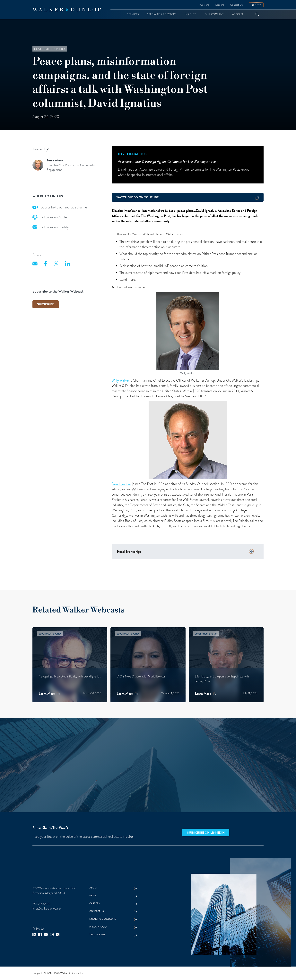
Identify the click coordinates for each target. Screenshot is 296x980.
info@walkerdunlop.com (47, 909)
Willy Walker (120, 380)
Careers (219, 5)
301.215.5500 (41, 904)
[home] (67, 10)
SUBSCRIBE (46, 304)
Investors (204, 5)
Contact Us (236, 5)
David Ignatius (121, 484)
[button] (133, 14)
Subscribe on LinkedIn (206, 833)
